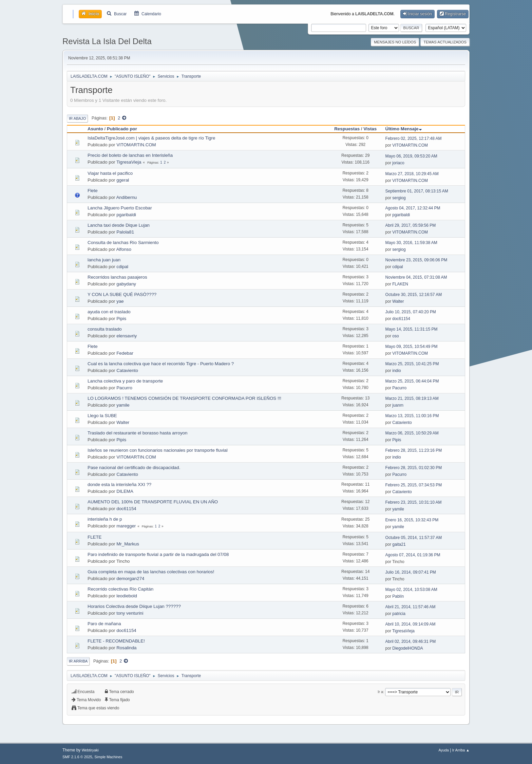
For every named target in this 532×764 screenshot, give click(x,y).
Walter (398, 301)
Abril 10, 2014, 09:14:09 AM (411, 624)
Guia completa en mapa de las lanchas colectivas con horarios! (151, 572)
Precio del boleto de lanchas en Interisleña (130, 155)
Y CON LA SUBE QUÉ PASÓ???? (122, 294)
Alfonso (123, 249)
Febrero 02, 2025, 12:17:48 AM (414, 138)
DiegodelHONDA (408, 648)
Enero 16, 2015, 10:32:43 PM (412, 520)
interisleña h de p (105, 519)
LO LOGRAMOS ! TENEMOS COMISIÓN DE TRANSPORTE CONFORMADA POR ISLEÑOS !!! (184, 398)
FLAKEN (400, 284)
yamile (123, 405)
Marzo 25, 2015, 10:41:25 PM (412, 364)
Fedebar (125, 353)
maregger (126, 526)
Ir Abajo (77, 118)
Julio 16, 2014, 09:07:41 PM (411, 572)
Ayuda (443, 750)
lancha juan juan (104, 260)
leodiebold (127, 596)
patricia (399, 614)
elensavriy (127, 336)
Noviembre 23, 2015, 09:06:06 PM (416, 260)
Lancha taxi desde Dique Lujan (119, 225)
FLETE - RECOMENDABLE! (116, 641)
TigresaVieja (129, 162)
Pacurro (124, 388)
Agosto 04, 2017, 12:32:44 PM (413, 208)
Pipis (121, 319)
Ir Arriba (78, 661)
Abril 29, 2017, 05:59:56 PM (411, 225)
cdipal (122, 267)
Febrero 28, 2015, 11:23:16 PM (414, 450)
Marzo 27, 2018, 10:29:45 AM (412, 174)
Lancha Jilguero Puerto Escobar (120, 208)
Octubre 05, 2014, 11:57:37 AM (414, 538)
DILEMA (125, 491)
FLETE (94, 537)
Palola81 (125, 232)
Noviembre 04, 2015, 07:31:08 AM (416, 277)
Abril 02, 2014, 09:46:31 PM (411, 641)
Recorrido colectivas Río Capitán (120, 589)
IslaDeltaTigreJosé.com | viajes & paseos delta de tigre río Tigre (151, 138)
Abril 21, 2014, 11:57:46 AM (411, 607)
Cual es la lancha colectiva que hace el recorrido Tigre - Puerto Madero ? (161, 364)
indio (396, 371)
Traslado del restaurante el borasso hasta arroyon (137, 433)
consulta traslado (105, 329)
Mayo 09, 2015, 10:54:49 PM (412, 347)
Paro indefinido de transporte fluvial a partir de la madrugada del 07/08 (158, 554)
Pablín (398, 596)
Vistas (370, 129)
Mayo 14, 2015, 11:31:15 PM (412, 329)
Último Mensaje (404, 129)
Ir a (380, 692)
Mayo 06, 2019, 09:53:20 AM (411, 156)
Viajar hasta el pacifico (110, 173)
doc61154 (401, 319)
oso (395, 336)
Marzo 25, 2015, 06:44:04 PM (412, 381)
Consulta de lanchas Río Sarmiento (123, 243)
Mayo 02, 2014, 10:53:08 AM (411, 590)
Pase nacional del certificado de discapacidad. (134, 468)
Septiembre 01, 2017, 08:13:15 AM (417, 191)
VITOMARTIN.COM (136, 145)
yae (120, 301)
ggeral (123, 180)
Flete (93, 191)
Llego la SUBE (102, 416)
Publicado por (122, 129)
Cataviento (127, 370)
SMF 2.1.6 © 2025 (77, 757)
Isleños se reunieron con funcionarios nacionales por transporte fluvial (158, 450)
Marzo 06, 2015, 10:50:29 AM (412, 433)
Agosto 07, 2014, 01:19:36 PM (413, 555)
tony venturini (130, 613)
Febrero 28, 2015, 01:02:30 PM (414, 468)
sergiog (399, 198)
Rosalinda (126, 648)
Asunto (95, 129)
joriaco (398, 163)
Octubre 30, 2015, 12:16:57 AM (414, 295)
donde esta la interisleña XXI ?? (119, 485)
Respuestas (347, 129)
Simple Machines (108, 757)
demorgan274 (130, 579)
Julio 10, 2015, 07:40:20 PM (411, 312)
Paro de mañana (104, 624)
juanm (398, 405)
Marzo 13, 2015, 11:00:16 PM (412, 416)
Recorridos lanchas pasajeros (117, 277)
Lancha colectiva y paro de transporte (125, 381)
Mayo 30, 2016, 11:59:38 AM (411, 243)
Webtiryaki (90, 750)
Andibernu (126, 197)
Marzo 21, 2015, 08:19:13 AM (412, 398)
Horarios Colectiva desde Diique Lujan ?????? (134, 606)
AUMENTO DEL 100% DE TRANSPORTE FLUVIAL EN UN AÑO (153, 502)
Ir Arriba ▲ (461, 750)
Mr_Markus (128, 544)
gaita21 (399, 544)
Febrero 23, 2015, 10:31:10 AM (414, 502)
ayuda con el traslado (109, 312)
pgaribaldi (126, 215)
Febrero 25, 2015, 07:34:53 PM (414, 485)
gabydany (126, 284)
